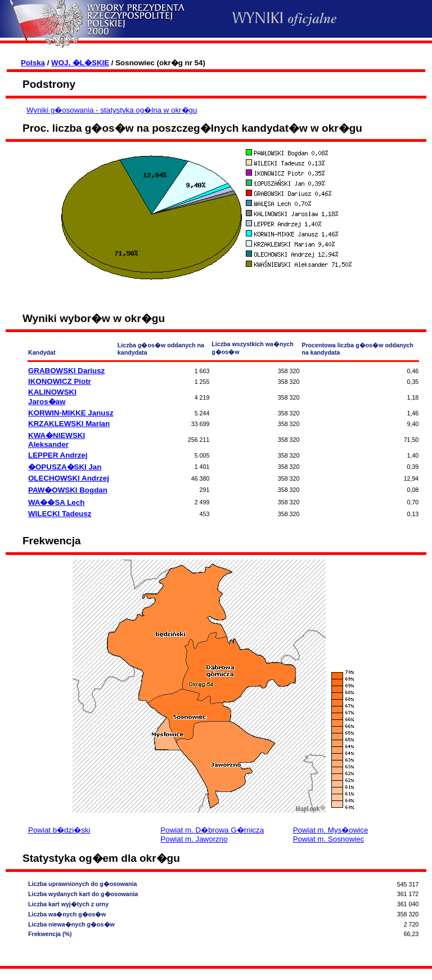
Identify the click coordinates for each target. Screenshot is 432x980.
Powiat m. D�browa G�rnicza (212, 830)
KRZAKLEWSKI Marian (69, 424)
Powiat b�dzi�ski (59, 830)
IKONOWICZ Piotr (60, 381)
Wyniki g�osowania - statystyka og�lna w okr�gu (112, 110)
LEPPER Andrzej (58, 455)
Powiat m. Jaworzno (194, 839)
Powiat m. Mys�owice (331, 830)
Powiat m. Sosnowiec (329, 839)
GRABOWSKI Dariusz (66, 371)
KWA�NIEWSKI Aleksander (57, 440)
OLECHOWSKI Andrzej (69, 478)
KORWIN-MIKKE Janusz (71, 413)
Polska (33, 63)
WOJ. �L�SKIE (80, 63)
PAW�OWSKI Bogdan (68, 490)
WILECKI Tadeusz (60, 514)
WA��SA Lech (56, 502)
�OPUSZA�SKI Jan (65, 467)
